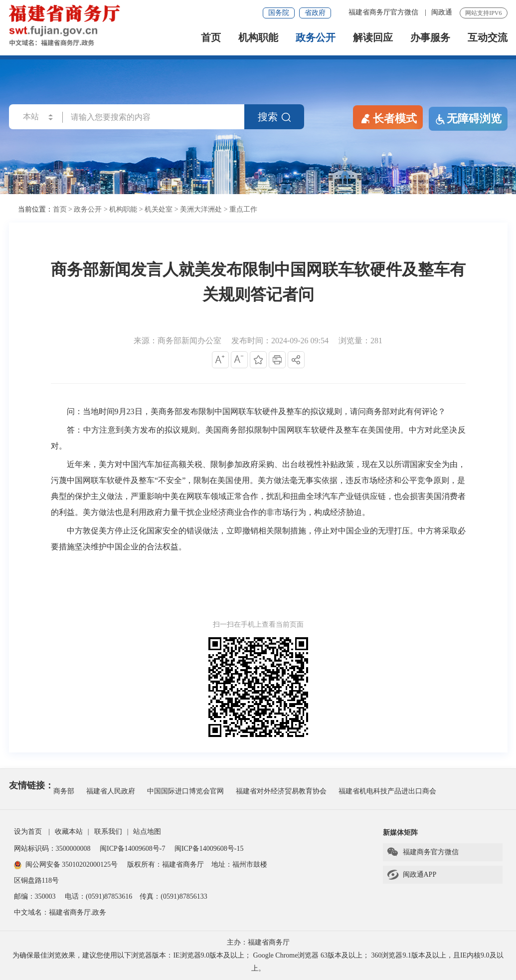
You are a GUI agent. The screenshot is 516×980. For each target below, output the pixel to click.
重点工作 (243, 209)
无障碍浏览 (468, 119)
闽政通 (442, 12)
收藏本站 (69, 832)
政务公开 (316, 38)
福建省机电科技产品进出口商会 (387, 791)
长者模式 (388, 118)
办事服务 (430, 38)
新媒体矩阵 (400, 833)
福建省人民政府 (111, 791)
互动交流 (488, 38)
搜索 (274, 117)
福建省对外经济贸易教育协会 (281, 791)
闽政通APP (412, 875)
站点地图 (147, 832)
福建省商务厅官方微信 (384, 12)
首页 (211, 38)
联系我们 (108, 832)
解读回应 (373, 38)
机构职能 (258, 38)
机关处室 (159, 209)
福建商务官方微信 (423, 852)
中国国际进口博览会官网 (185, 791)
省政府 (315, 13)
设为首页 (28, 832)
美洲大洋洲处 (201, 209)
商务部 (64, 791)
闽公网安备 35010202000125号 (66, 864)
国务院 (279, 13)
